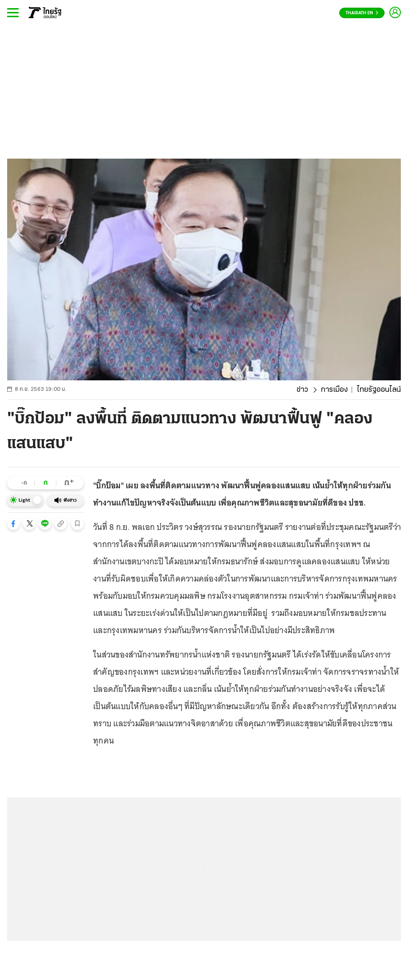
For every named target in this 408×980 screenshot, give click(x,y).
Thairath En (362, 13)
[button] (13, 524)
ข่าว (302, 390)
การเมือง (334, 390)
